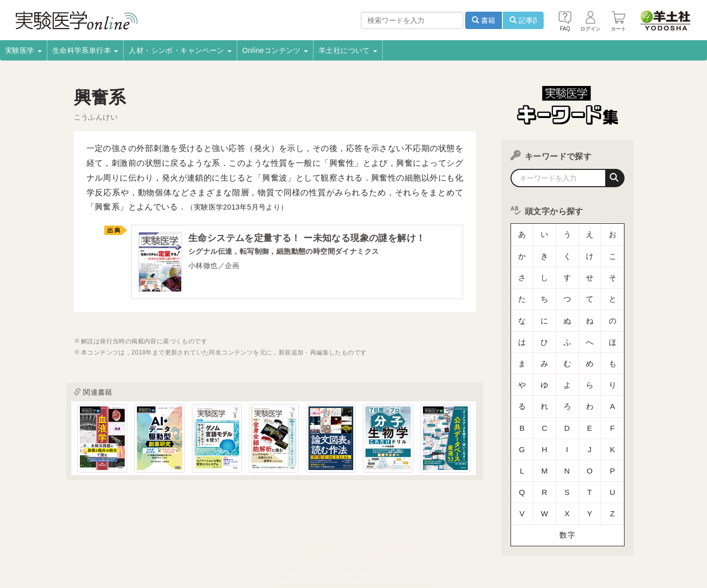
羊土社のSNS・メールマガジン (594, 537)
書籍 (484, 20)
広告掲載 (282, 537)
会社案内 (65, 537)
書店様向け (239, 537)
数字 (567, 460)
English (232, 550)
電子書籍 (196, 537)
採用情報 (104, 537)
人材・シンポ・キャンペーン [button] (180, 50)
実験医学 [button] (23, 50)
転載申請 (386, 537)
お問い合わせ (188, 550)
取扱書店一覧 (150, 537)
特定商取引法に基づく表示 (90, 550)
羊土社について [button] (348, 50)
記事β (523, 20)
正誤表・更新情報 (334, 537)
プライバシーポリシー (445, 537)
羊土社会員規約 (513, 537)
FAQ (148, 550)
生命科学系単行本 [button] (86, 50)
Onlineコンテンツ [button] (275, 50)
